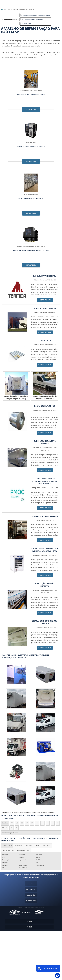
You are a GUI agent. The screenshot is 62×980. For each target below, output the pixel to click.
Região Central (7, 846)
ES (22, 823)
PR (32, 823)
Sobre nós (31, 895)
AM (12, 828)
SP (27, 823)
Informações (31, 889)
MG (17, 823)
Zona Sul (37, 846)
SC (37, 823)
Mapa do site (31, 901)
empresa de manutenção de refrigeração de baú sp (35, 15)
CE (58, 823)
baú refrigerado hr (26, 24)
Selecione (5, 823)
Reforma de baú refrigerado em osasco (32, 19)
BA (53, 823)
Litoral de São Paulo (23, 850)
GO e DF (5, 828)
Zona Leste (47, 846)
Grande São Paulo (9, 850)
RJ (12, 823)
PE (48, 823)
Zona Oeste (28, 846)
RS (42, 823)
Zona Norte (18, 846)
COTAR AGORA (31, 109)
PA (17, 828)
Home (31, 884)
